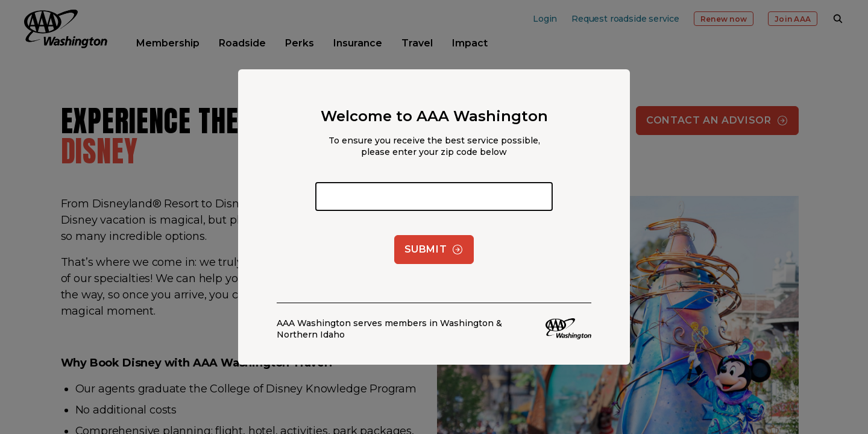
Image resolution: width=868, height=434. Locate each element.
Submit (434, 250)
